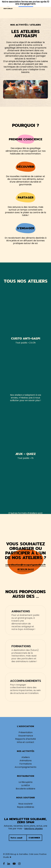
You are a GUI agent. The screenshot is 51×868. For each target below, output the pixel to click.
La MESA (26, 785)
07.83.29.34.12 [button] (26, 569)
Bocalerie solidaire (26, 789)
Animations (26, 761)
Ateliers (26, 757)
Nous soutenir (26, 804)
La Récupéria (26, 782)
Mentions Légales (34, 829)
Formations (26, 764)
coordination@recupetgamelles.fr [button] (26, 565)
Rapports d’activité (26, 739)
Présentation (26, 732)
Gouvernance (26, 736)
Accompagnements (26, 767)
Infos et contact (26, 742)
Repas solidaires (26, 807)
